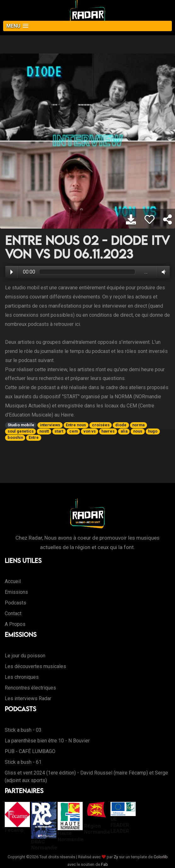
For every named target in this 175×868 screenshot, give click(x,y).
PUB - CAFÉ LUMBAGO (30, 751)
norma (138, 425)
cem (73, 431)
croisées (101, 425)
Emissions (16, 592)
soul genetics (21, 431)
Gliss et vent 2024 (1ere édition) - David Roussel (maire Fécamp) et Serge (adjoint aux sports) (86, 777)
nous (138, 431)
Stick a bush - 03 (23, 730)
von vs (90, 431)
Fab (104, 864)
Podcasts (15, 603)
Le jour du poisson (25, 656)
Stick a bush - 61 (23, 762)
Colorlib (161, 857)
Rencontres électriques (30, 688)
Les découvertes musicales (35, 666)
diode (121, 425)
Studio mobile (21, 425)
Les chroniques (22, 677)
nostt (44, 431)
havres (108, 431)
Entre (34, 437)
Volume (163, 272)
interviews (50, 425)
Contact (13, 613)
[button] (87, 26)
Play (12, 272)
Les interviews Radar (28, 698)
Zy (116, 857)
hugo (153, 431)
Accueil (13, 581)
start (59, 431)
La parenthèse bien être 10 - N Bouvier (47, 741)
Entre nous (76, 425)
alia (124, 431)
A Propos (15, 624)
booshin (15, 437)
